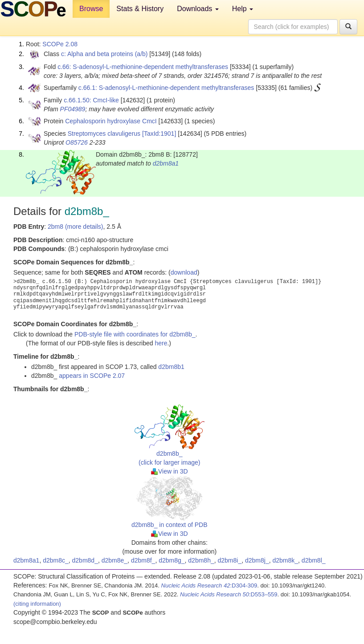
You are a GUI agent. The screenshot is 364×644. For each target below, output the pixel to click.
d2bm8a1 (166, 163)
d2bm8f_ (143, 560)
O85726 (77, 142)
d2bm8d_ (85, 560)
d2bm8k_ (285, 560)
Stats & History (140, 9)
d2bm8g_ (172, 560)
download (184, 272)
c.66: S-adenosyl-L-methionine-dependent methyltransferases (143, 67)
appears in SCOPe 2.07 (92, 376)
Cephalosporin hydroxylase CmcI (111, 121)
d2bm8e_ (115, 560)
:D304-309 (209, 585)
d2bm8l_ (314, 560)
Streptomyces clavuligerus (104, 134)
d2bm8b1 (171, 367)
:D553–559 (229, 594)
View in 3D (170, 471)
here (161, 343)
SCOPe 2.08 (60, 44)
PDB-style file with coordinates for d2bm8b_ (135, 334)
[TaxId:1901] (159, 134)
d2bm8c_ (56, 560)
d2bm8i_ (230, 560)
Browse (91, 9)
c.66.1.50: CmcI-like (91, 100)
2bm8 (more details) (76, 227)
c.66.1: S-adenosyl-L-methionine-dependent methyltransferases (166, 88)
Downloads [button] (198, 9)
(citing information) (37, 604)
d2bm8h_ (201, 560)
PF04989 (73, 109)
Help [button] (243, 9)
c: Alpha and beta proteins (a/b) (104, 54)
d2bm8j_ (257, 560)
